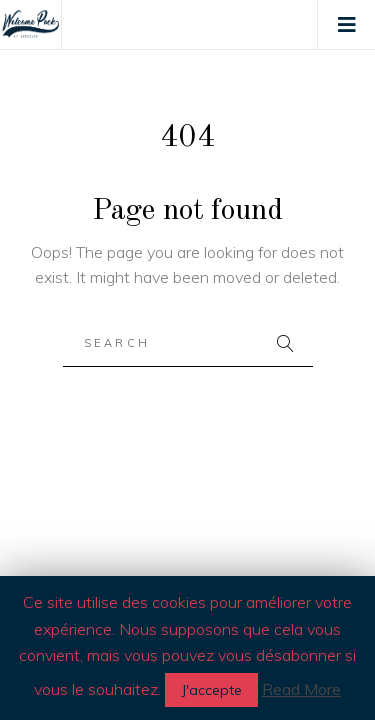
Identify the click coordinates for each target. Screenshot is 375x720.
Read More (301, 689)
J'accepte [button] (211, 690)
